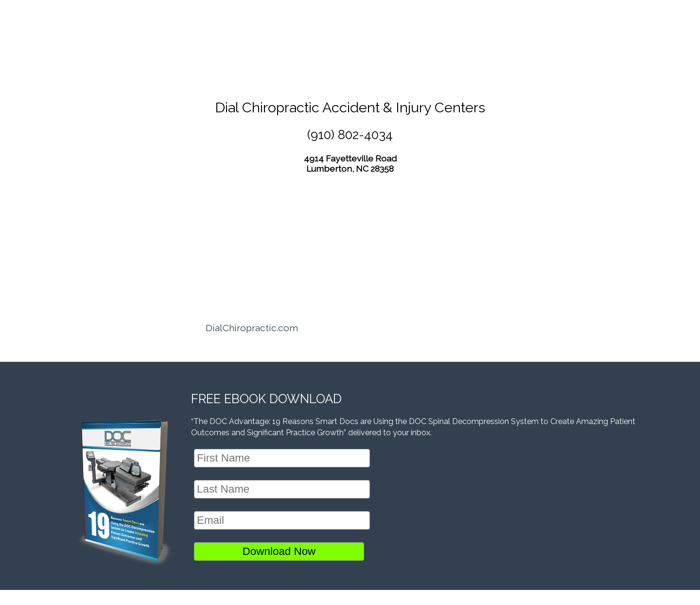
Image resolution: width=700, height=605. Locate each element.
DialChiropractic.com (252, 328)
